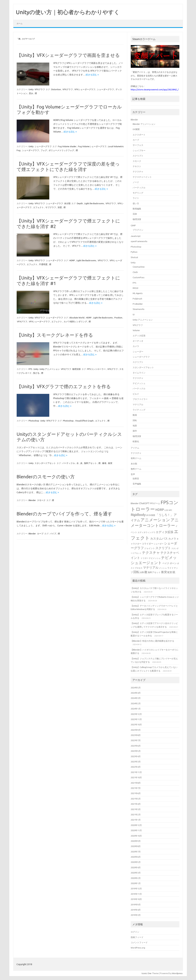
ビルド (136, 394)
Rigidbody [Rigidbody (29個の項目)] (138, 515)
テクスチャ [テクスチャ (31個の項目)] (151, 552)
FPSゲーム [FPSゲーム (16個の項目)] (155, 503)
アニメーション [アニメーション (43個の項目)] (155, 520)
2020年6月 (136, 857)
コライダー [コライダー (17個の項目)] (148, 544)
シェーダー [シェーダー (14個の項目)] (159, 544)
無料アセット (90, 463)
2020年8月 (136, 846)
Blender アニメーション (144, 124)
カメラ (136, 346)
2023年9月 (136, 730)
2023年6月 (136, 746)
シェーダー (138, 352)
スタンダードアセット (45, 463)
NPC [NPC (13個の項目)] (170, 510)
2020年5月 (136, 862)
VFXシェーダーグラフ (85, 89)
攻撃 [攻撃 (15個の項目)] (142, 572)
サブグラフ (51, 207)
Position (118, 318)
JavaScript (136, 236)
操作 (135, 431)
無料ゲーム (136, 469)
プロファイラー (140, 399)
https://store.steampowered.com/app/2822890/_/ (155, 90)
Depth (80, 203)
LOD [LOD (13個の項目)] (166, 510)
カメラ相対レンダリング (75, 321)
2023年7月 (136, 740)
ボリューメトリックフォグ (61, 150)
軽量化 (136, 441)
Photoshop (34, 421)
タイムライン (139, 373)
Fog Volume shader (67, 146)
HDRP (72, 260)
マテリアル (138, 404)
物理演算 (77, 369)
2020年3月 (136, 873)
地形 (135, 426)
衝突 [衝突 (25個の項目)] (164, 572)
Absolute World (77, 318)
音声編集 (137, 484)
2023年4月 (136, 756)
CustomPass (139, 277)
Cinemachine (139, 267)
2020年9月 (136, 841)
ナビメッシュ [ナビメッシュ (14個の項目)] (155, 558)
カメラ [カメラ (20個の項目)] (172, 539)
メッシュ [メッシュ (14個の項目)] (163, 568)
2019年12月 (136, 889)
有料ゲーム (136, 458)
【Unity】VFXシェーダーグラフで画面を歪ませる (68, 55)
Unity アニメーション (50, 369)
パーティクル (69, 463)
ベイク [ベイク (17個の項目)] (166, 563)
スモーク (41, 500)
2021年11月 (136, 772)
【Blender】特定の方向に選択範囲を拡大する (152, 641)
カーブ (40, 534)
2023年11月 (136, 719)
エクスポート (139, 135)
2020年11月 (136, 830)
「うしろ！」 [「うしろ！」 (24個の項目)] (164, 515)
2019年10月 (136, 899)
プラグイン (138, 230)
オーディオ (138, 341)
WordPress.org (138, 948)
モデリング (138, 193)
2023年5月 (136, 751)
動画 (135, 415)
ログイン (135, 932)
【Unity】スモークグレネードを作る (55, 335)
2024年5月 (136, 688)
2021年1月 (136, 820)
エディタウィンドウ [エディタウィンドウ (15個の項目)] (146, 532)
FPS (30, 369)
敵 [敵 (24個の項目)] (146, 572)
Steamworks (139, 309)
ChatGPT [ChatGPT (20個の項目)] (144, 503)
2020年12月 (136, 825)
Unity (31, 89)
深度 (60, 207)
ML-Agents (138, 293)
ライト (136, 198)
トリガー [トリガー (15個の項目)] (144, 558)
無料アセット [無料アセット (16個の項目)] (154, 572)
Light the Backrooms (94, 203)
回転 (135, 420)
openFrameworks (139, 241)
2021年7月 (136, 788)
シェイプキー (139, 150)
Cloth (135, 272)
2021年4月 (136, 804)
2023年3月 (136, 762)
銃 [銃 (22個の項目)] (174, 572)
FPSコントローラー (96, 369)
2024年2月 (136, 703)
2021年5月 (136, 799)
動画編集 (137, 209)
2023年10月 (136, 725)
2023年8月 (136, 735)
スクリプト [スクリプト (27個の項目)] (163, 548)
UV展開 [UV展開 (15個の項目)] (152, 515)
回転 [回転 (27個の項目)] (136, 572)
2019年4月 (136, 910)
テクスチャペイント (142, 177)
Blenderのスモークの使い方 (46, 477)
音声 (133, 474)
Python (134, 252)
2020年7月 (136, 852)
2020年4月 (136, 867)
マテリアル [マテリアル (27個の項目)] (151, 568)
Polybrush (137, 299)
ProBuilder (138, 304)
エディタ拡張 (139, 336)
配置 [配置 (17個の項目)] (170, 572)
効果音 (136, 478)
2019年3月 (136, 915)
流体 (135, 214)
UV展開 (136, 129)
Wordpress (177, 973)
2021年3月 (136, 809)
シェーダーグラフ (105, 89)
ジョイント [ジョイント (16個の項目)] (150, 548)
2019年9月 (136, 905)
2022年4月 (136, 767)
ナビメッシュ (139, 383)
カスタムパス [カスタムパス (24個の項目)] (159, 538)
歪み (31, 93)
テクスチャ (138, 172)
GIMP (133, 225)
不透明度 (43, 264)
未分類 (67, 203)
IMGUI (135, 288)
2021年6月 (136, 793)
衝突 (110, 463)
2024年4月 (136, 693)
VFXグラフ (40, 89)
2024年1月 (136, 709)
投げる (36, 373)
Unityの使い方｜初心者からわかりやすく (68, 12)
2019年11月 (136, 894)
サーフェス (138, 145)
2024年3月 (136, 698)
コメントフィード (139, 942)
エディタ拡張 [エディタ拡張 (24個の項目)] (165, 532)
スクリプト (138, 156)
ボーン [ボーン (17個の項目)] (173, 563)
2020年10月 (136, 836)
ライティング (139, 410)
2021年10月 (136, 777)
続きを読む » (92, 75)
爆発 (104, 463)
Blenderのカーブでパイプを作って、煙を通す (64, 514)
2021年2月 (136, 815)
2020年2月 (136, 878)
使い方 (136, 203)
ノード (136, 182)
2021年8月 (136, 783)
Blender (32, 500)
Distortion (56, 89)
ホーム (20, 23)
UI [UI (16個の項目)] (147, 515)
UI (134, 314)
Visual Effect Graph (84, 421)
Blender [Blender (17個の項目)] (135, 503)
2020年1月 (136, 883)
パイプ (53, 534)
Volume (136, 330)
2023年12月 (136, 714)
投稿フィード (137, 937)
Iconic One (147, 973)
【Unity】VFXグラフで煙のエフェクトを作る (64, 386)
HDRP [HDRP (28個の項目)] (160, 510)
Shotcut (134, 257)
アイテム (135, 448)
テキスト (137, 166)
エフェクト (38, 207)
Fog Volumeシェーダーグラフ (92, 146)
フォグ (44, 150)
